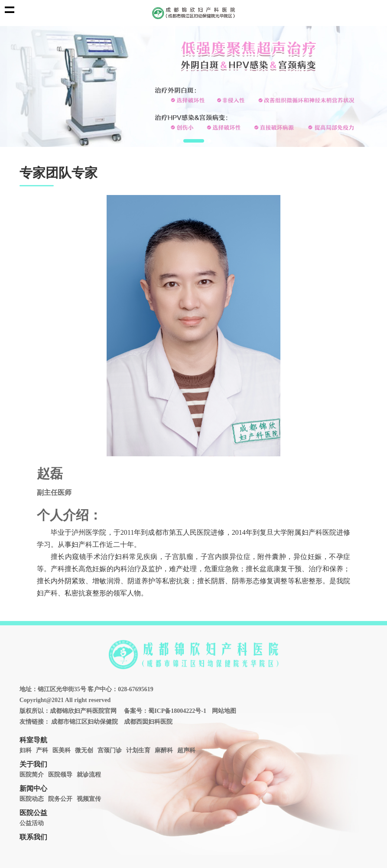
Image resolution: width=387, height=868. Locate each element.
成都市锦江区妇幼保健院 (85, 722)
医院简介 (32, 775)
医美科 (62, 750)
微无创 (84, 750)
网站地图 (224, 711)
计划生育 (138, 750)
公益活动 (32, 823)
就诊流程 (89, 775)
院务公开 (60, 799)
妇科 (26, 750)
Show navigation (10, 10)
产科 (42, 750)
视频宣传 (89, 799)
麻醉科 (164, 750)
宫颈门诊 (110, 750)
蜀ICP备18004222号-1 (177, 711)
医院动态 (32, 799)
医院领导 (60, 775)
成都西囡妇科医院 (148, 722)
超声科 (186, 750)
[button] (178, 141)
